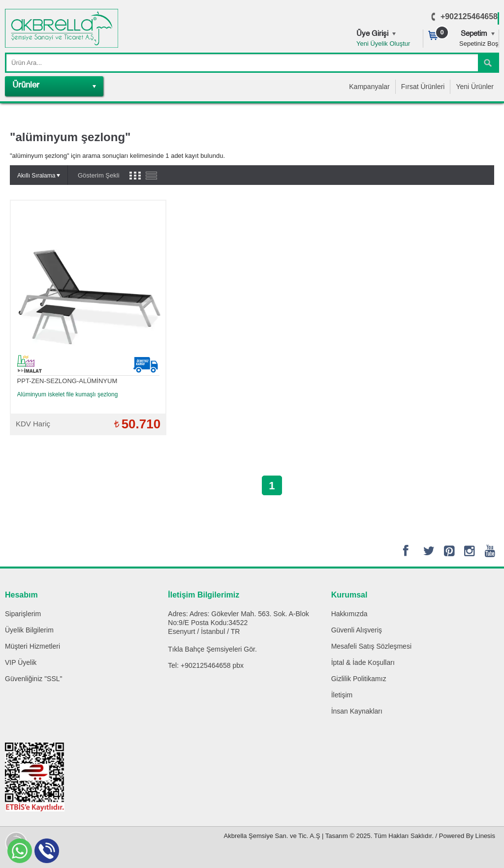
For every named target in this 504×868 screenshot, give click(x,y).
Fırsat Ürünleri (423, 87)
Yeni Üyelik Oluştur (383, 44)
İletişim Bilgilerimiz (204, 595)
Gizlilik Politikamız (359, 679)
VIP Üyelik (21, 662)
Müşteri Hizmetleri (32, 646)
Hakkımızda (349, 614)
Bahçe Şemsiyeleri (214, 649)
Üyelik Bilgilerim (29, 630)
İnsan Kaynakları (357, 711)
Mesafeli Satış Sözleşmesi (371, 646)
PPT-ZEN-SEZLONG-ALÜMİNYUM (67, 381)
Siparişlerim (23, 614)
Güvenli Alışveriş (357, 630)
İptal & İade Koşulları (363, 662)
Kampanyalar (369, 87)
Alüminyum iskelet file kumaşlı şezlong (68, 394)
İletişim (342, 695)
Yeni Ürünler (475, 87)
